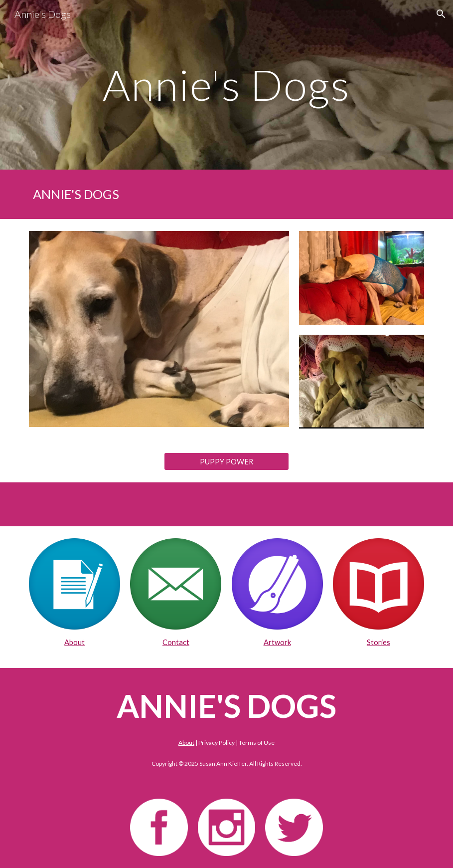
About (75, 642)
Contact (176, 642)
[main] (227, 85)
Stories (378, 642)
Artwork (277, 642)
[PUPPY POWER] (226, 461)
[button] (441, 14)
